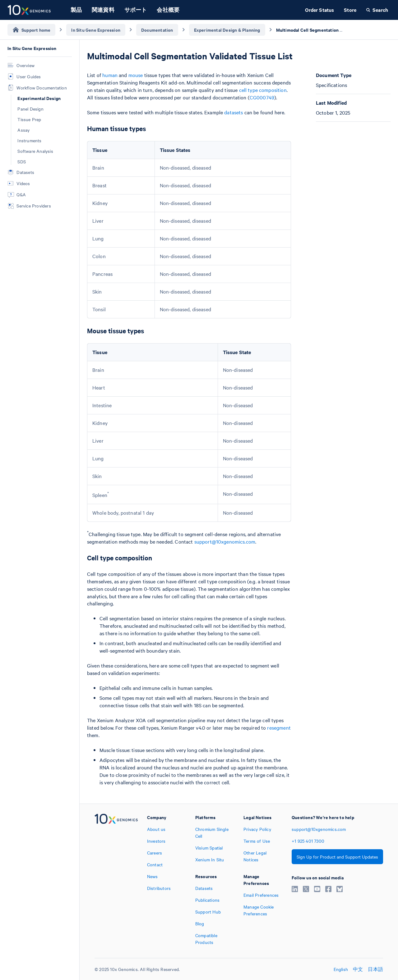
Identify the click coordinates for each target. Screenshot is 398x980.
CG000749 (262, 97)
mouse (136, 75)
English (341, 969)
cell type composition (263, 90)
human (110, 75)
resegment (279, 727)
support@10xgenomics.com (225, 541)
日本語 (375, 969)
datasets (234, 112)
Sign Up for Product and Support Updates (337, 857)
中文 (358, 969)
